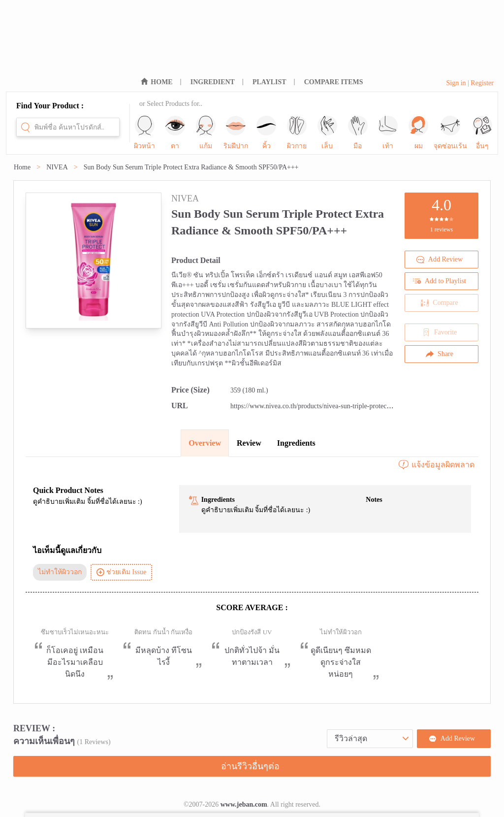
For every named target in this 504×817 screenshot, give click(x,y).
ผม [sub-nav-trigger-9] (418, 133)
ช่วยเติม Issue (121, 572)
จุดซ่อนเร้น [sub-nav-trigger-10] (450, 133)
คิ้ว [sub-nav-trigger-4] (266, 133)
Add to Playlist (440, 281)
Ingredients (296, 443)
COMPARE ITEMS (334, 82)
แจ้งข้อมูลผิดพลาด (436, 465)
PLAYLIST (269, 82)
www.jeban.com (244, 804)
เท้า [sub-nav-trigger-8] (388, 133)
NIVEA (57, 167)
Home (22, 167)
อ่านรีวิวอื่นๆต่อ (250, 766)
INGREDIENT (213, 82)
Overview (205, 443)
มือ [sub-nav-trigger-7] (358, 133)
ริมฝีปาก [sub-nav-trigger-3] (236, 133)
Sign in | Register (470, 83)
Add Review (440, 260)
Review (249, 443)
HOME (161, 82)
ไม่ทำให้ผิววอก (60, 572)
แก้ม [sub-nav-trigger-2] (206, 133)
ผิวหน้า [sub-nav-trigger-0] (144, 133)
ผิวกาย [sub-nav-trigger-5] (297, 133)
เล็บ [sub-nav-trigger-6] (327, 133)
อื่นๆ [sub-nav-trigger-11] (482, 133)
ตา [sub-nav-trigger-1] (175, 133)
